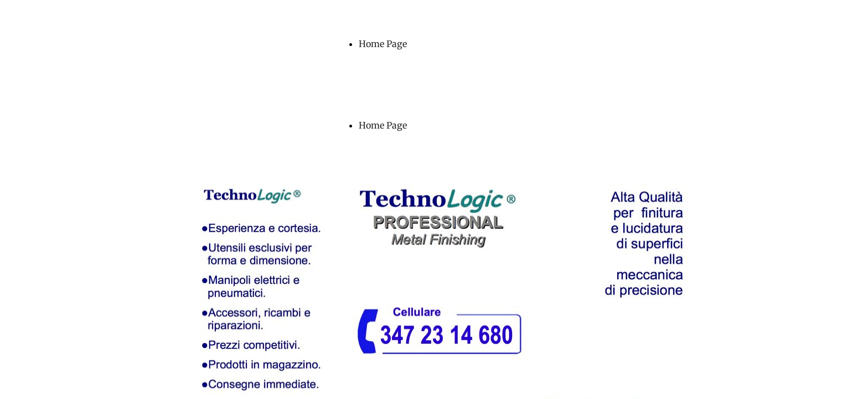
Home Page (383, 44)
